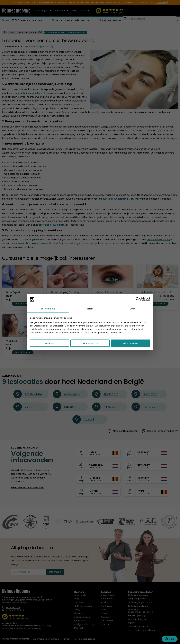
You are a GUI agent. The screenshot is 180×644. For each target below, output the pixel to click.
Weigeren (50, 343)
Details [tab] (90, 309)
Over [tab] (132, 309)
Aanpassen (90, 343)
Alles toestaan (130, 343)
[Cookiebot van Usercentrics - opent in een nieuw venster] (138, 299)
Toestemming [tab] (48, 309)
